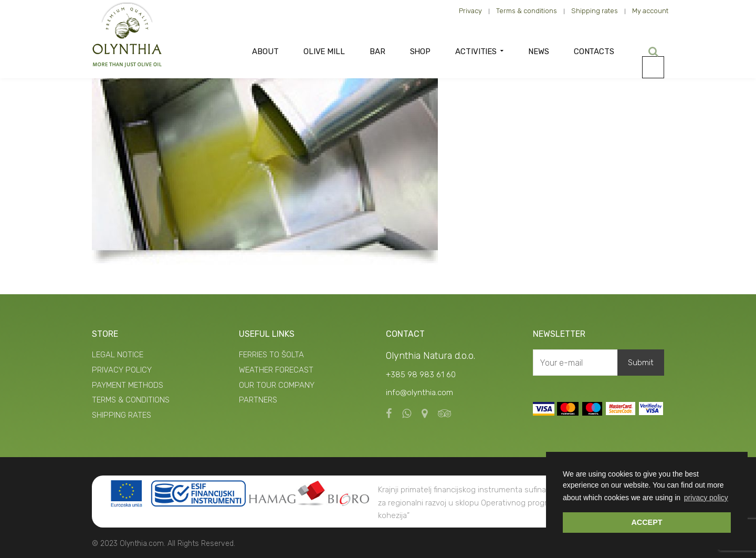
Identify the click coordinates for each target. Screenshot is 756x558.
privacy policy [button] (706, 498)
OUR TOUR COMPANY (277, 385)
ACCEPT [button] (647, 522)
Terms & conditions (527, 11)
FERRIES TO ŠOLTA (271, 355)
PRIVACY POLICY (122, 370)
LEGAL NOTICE (118, 355)
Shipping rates (595, 11)
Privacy (470, 11)
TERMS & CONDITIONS (131, 400)
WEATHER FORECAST (276, 370)
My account (650, 11)
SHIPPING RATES (122, 415)
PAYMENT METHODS (128, 385)
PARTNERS (258, 400)
